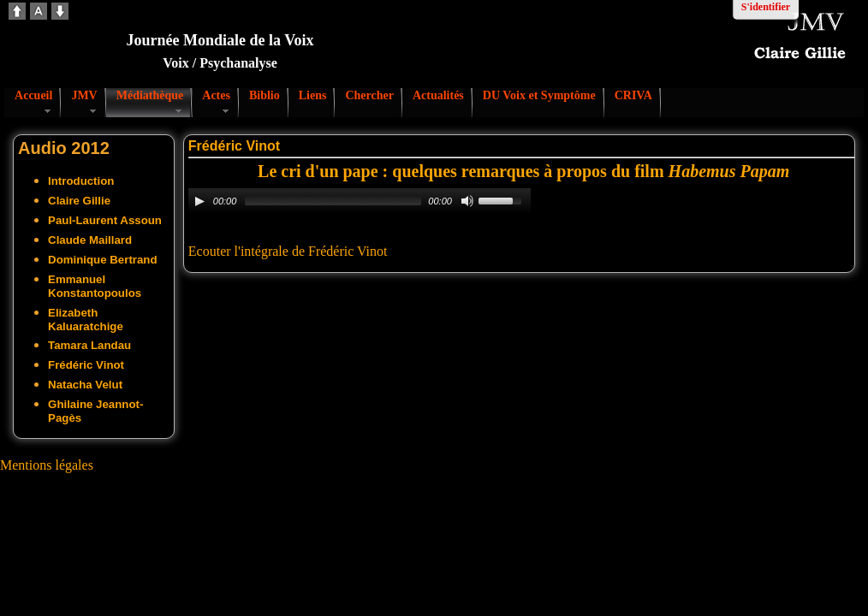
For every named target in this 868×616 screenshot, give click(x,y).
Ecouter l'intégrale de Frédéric (271, 251)
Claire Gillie (79, 201)
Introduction (81, 181)
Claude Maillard (90, 240)
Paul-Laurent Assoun (105, 220)
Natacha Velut (85, 385)
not (378, 251)
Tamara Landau (89, 345)
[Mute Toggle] (467, 201)
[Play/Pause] (199, 201)
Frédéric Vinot (86, 365)
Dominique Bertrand (103, 260)
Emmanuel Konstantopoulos (95, 286)
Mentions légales (47, 465)
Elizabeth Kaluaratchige (86, 320)
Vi (362, 251)
